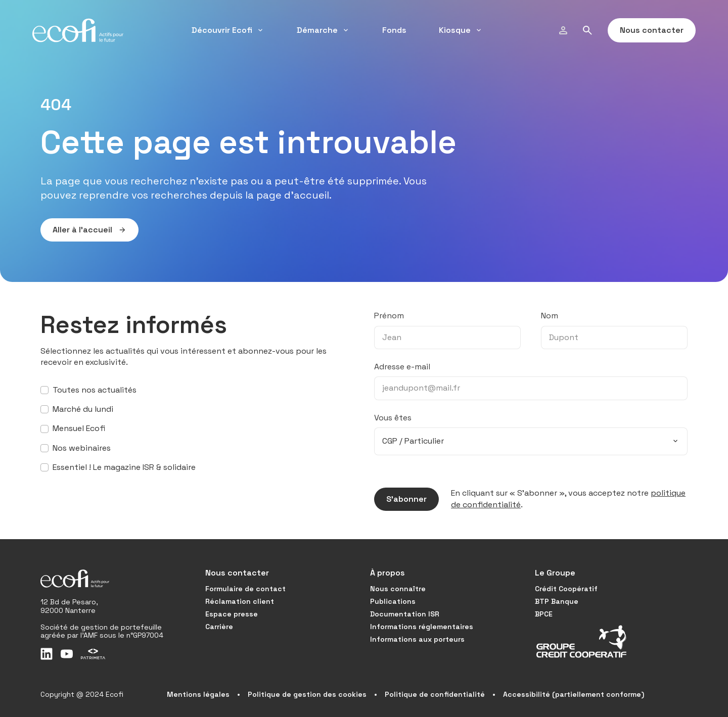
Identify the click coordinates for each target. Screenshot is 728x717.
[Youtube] (67, 654)
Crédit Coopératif (566, 589)
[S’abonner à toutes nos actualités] (44, 390)
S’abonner (400, 499)
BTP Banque (557, 601)
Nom (550, 316)
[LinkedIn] (47, 654)
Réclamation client (240, 601)
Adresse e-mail (402, 367)
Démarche (323, 30)
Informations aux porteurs (417, 639)
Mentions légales (198, 694)
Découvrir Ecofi (228, 30)
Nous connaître (398, 589)
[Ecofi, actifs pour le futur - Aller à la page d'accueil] (78, 30)
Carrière (219, 627)
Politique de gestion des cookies (307, 694)
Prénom (389, 316)
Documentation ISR (405, 614)
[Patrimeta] (93, 654)
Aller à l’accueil (83, 230)
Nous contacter (646, 30)
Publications (393, 601)
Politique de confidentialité (435, 694)
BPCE (544, 614)
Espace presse (232, 614)
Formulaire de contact (245, 589)
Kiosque (461, 30)
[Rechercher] (587, 30)
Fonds (394, 30)
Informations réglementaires (422, 627)
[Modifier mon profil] (563, 30)
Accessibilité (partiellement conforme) (574, 694)
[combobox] (531, 441)
